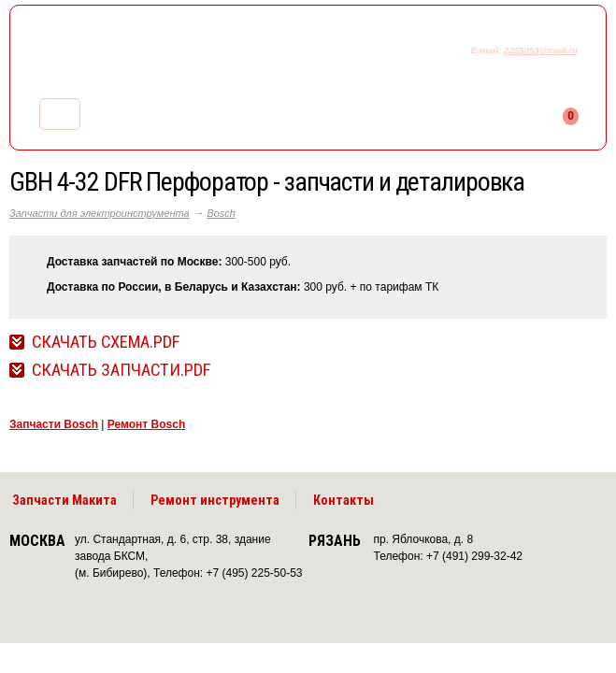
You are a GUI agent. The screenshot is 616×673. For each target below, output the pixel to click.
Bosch (221, 213)
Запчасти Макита (64, 500)
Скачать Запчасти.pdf (121, 370)
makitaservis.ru (165, 54)
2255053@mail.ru (541, 50)
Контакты (344, 500)
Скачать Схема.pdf (106, 342)
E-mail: (487, 50)
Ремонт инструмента (215, 500)
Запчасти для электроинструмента (100, 213)
